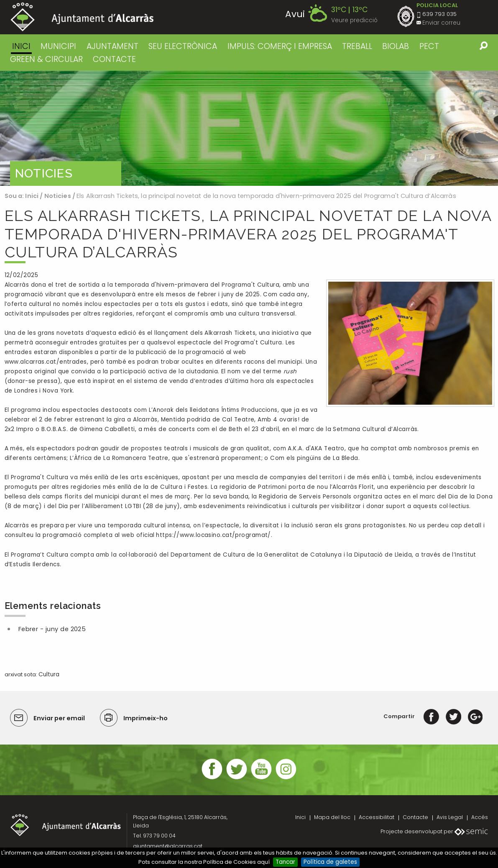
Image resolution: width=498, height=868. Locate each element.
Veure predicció (354, 20)
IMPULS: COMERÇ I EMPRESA (280, 46)
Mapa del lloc (332, 817)
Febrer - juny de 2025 (52, 629)
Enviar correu (441, 23)
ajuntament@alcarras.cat (168, 846)
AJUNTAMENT (112, 46)
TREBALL (357, 46)
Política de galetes (330, 862)
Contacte (415, 817)
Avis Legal (450, 817)
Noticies (58, 196)
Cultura (49, 674)
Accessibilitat (377, 817)
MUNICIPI (58, 46)
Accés (480, 817)
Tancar (285, 862)
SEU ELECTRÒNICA (183, 46)
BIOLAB (396, 46)
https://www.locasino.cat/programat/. (214, 535)
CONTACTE (114, 59)
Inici (21, 46)
